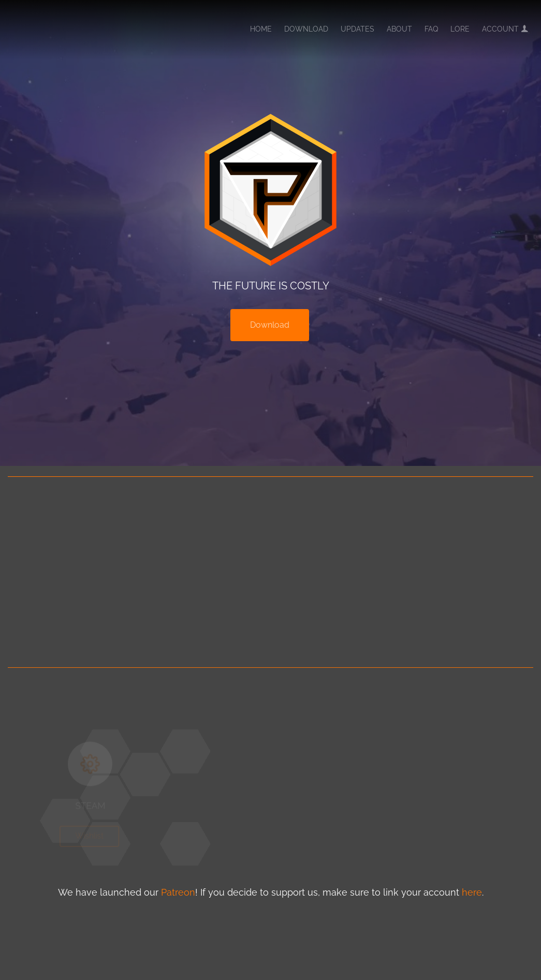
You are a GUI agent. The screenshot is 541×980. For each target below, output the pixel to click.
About (399, 29)
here (472, 892)
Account (505, 29)
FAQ (431, 29)
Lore (460, 29)
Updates (357, 29)
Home (261, 29)
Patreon (178, 892)
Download (306, 29)
